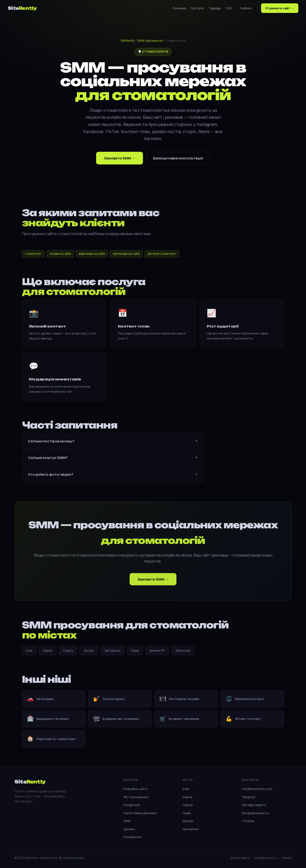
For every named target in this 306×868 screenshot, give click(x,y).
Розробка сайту (135, 789)
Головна (179, 8)
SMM (127, 821)
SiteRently (128, 41)
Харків (48, 652)
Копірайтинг (133, 837)
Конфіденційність (255, 813)
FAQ (229, 8)
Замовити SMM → (120, 158)
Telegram (249, 797)
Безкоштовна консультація (178, 158)
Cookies (248, 821)
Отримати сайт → (280, 8)
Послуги (197, 8)
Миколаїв (183, 652)
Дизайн (129, 829)
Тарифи (215, 8)
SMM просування (150, 41)
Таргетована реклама (140, 813)
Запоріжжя (112, 652)
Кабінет (247, 8)
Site (22, 8)
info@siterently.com (257, 789)
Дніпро (89, 652)
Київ (29, 652)
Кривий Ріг (157, 652)
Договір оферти (254, 805)
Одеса (68, 652)
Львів (135, 652)
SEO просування (136, 797)
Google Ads (132, 805)
